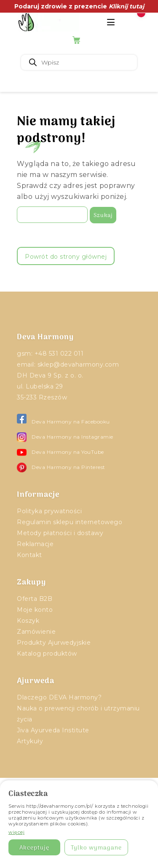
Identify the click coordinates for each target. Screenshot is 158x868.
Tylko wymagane (96, 848)
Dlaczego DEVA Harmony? (59, 697)
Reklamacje (35, 544)
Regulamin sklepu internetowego (70, 522)
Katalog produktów (47, 654)
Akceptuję (34, 848)
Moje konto (35, 610)
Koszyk (28, 621)
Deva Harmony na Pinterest (61, 467)
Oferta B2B (35, 599)
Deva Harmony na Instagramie (65, 437)
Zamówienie (36, 632)
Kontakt (29, 555)
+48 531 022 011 (59, 354)
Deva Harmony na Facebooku (63, 422)
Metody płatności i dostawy (60, 533)
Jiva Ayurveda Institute (53, 730)
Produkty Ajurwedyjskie (54, 643)
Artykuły (30, 741)
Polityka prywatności (49, 511)
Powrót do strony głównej (66, 257)
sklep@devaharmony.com (78, 364)
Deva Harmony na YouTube (60, 452)
